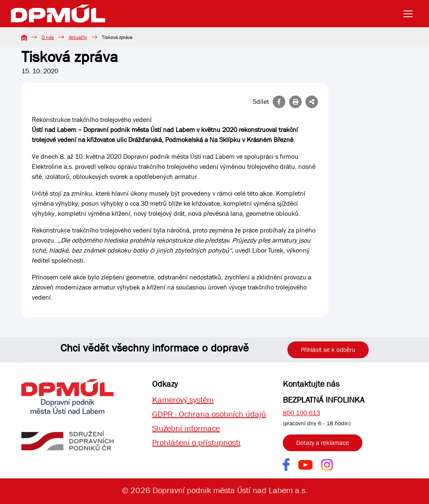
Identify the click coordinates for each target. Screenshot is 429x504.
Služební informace (186, 428)
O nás (48, 37)
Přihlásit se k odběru (328, 350)
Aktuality (78, 37)
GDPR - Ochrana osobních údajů (209, 414)
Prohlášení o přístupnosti (196, 443)
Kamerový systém (183, 400)
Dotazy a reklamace (323, 443)
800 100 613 (301, 413)
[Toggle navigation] (411, 14)
